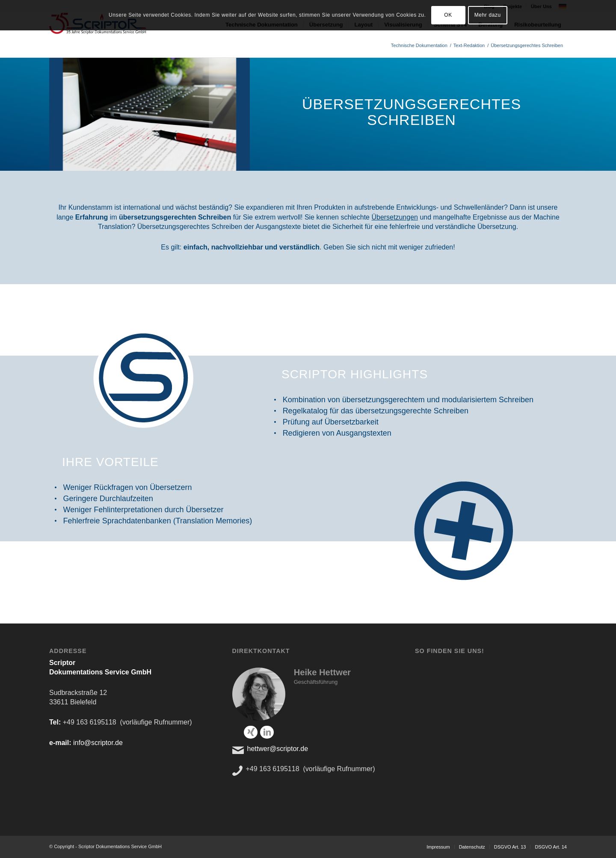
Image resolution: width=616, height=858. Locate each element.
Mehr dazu (488, 15)
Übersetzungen (395, 217)
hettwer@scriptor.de (278, 749)
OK (448, 15)
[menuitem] (438, 847)
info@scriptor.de (98, 743)
